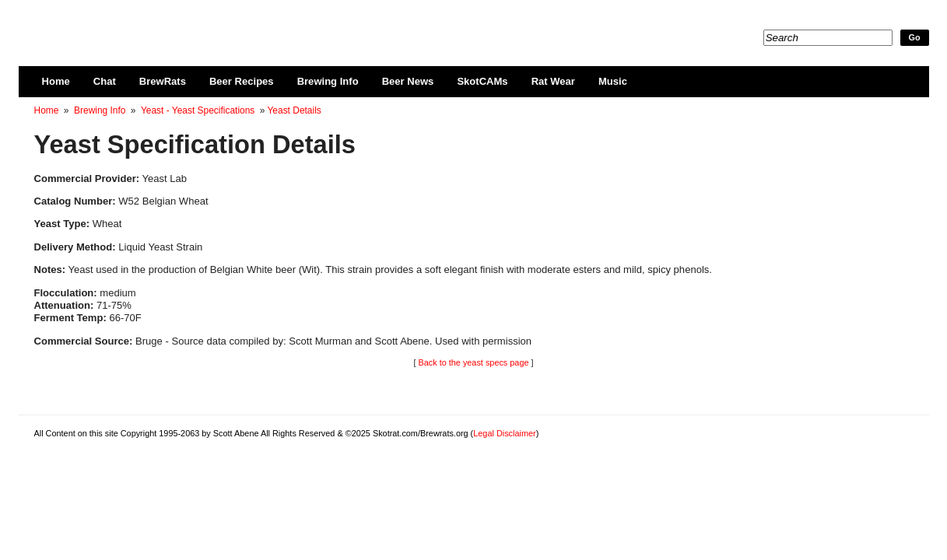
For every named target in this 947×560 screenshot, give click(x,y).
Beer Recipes (242, 81)
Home (56, 81)
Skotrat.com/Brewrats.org (214, 23)
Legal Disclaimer (504, 433)
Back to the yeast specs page (473, 362)
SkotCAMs (482, 81)
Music (613, 81)
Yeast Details (294, 110)
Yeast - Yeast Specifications (198, 110)
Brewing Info (328, 81)
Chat (105, 81)
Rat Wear (553, 81)
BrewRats (163, 81)
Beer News (408, 81)
